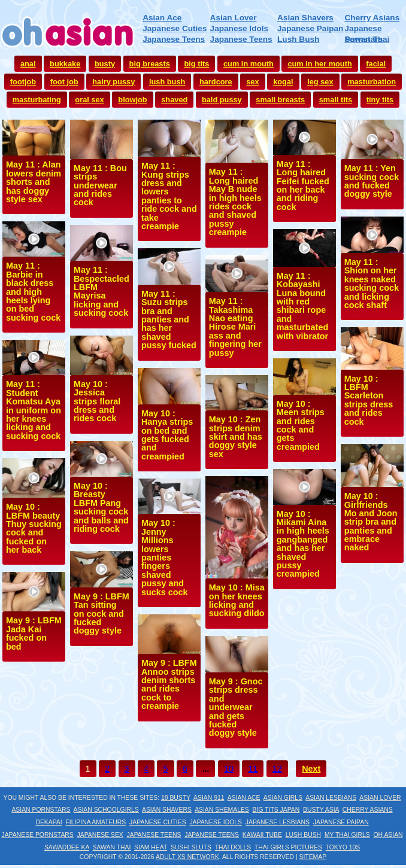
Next (311, 769)
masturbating (37, 100)
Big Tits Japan (276, 810)
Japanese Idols (239, 28)
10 (229, 769)
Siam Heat (151, 847)
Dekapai (49, 822)
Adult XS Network (187, 857)
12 (277, 769)
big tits (196, 64)
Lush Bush (298, 39)
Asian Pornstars (41, 810)
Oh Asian (388, 835)
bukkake (65, 64)
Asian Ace (162, 18)
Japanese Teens (174, 39)
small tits (336, 100)
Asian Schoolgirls (106, 810)
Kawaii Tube (262, 835)
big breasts (150, 64)
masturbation (372, 82)
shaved (174, 100)
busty (105, 64)
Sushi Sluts (191, 847)
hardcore (216, 82)
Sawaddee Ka (67, 847)
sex (252, 82)
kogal (283, 82)
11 (253, 769)
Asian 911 (209, 798)
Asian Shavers (305, 18)
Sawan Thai (367, 39)
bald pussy (222, 100)
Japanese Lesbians (278, 822)
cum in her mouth (319, 64)
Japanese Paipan (310, 28)
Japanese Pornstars (37, 835)
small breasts (280, 100)
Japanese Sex (100, 835)
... (205, 769)
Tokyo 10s (343, 847)
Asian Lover (234, 18)
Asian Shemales (222, 810)
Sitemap (313, 857)
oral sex (89, 100)
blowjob (132, 100)
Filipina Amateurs (96, 822)
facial (376, 64)
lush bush (167, 82)
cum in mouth (249, 64)
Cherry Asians (372, 18)
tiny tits (380, 100)
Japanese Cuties (175, 28)
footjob (23, 82)
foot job (64, 82)
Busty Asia (321, 810)
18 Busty (176, 798)
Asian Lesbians (331, 798)
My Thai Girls (347, 835)
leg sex (320, 82)
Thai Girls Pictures (288, 847)
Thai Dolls (233, 847)
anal (28, 64)
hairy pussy (113, 82)
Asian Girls (283, 798)
